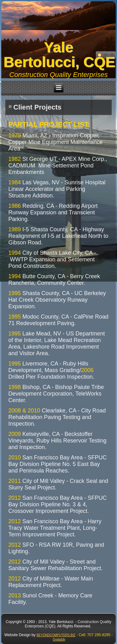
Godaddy (59, 639)
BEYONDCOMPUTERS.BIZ (56, 635)
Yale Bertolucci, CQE (59, 54)
